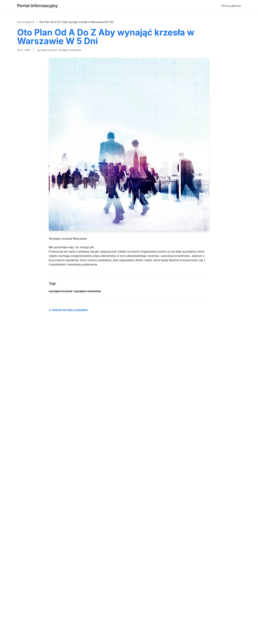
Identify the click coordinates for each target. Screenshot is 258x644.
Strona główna (231, 6)
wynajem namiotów (70, 50)
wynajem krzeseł (47, 50)
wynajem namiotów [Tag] (87, 291)
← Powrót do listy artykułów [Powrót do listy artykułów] (68, 310)
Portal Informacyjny (38, 6)
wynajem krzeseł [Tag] (61, 291)
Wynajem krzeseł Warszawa (68, 239)
